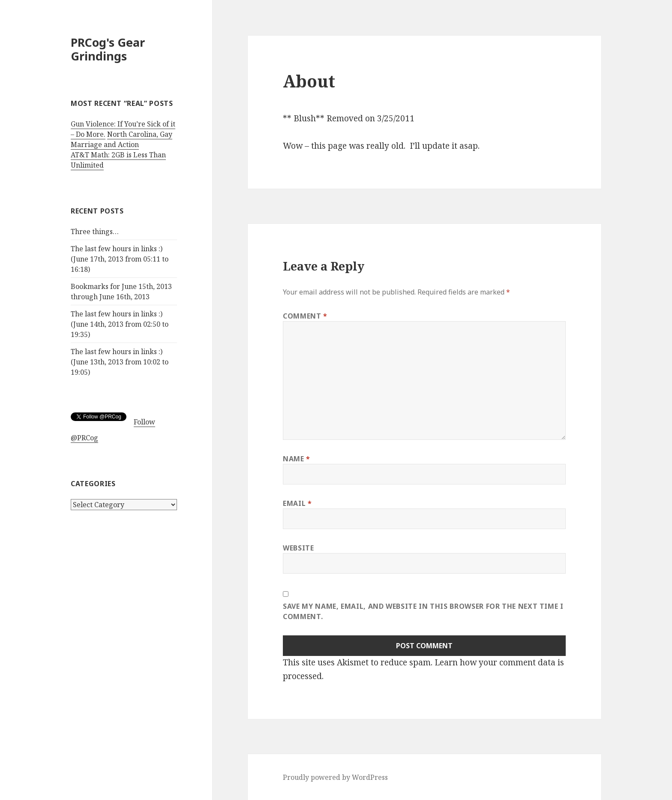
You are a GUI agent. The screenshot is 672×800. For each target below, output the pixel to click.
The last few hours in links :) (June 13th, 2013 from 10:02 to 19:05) (120, 362)
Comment (305, 316)
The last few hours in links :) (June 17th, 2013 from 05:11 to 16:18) (120, 259)
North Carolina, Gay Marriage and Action (121, 139)
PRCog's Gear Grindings (108, 49)
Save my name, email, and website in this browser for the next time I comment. (423, 611)
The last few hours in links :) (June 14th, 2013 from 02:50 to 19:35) (120, 324)
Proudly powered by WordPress (335, 777)
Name (297, 459)
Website (298, 548)
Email (297, 503)
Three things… (95, 232)
